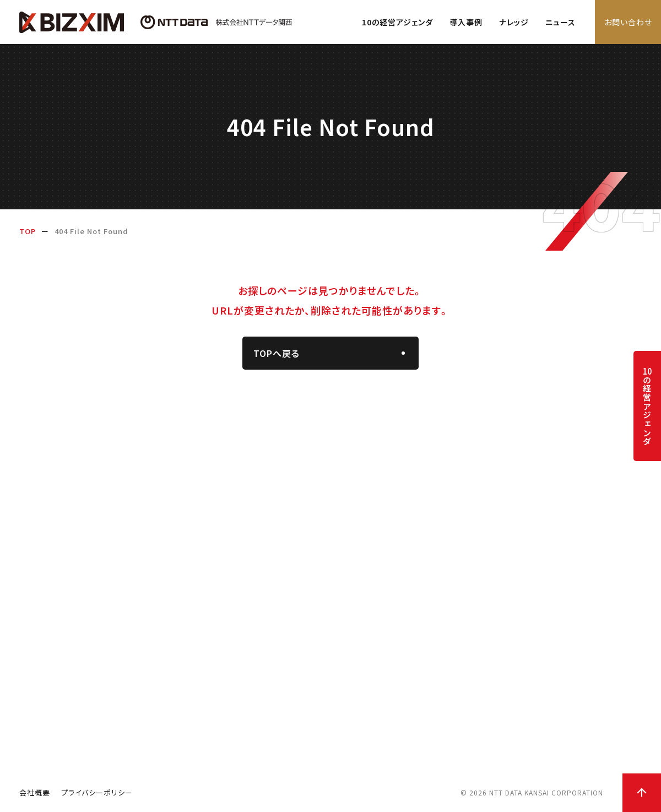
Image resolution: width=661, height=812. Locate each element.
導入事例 (466, 22)
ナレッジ (514, 22)
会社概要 (35, 792)
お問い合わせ (628, 22)
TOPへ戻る (277, 353)
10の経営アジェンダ (397, 22)
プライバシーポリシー (97, 792)
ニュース (560, 22)
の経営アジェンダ (647, 406)
